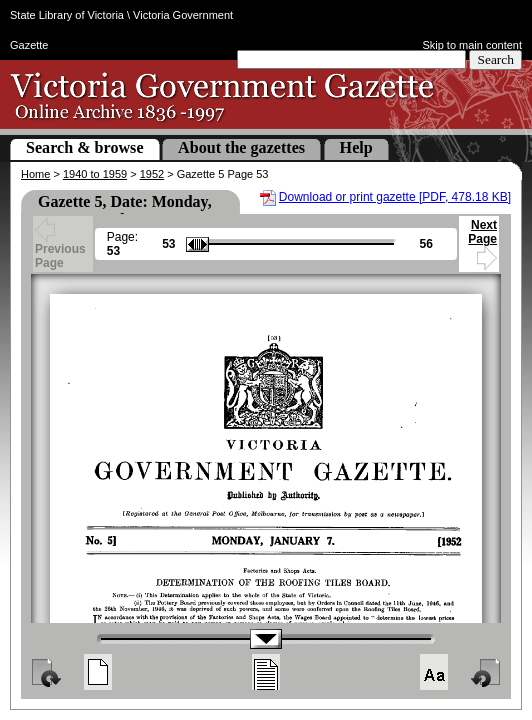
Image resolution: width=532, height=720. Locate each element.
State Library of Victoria (67, 15)
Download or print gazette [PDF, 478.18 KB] (395, 197)
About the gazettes (241, 147)
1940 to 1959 (95, 174)
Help (356, 147)
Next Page (482, 241)
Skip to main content (472, 45)
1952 (152, 174)
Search (495, 59)
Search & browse (85, 147)
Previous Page (60, 246)
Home (35, 174)
